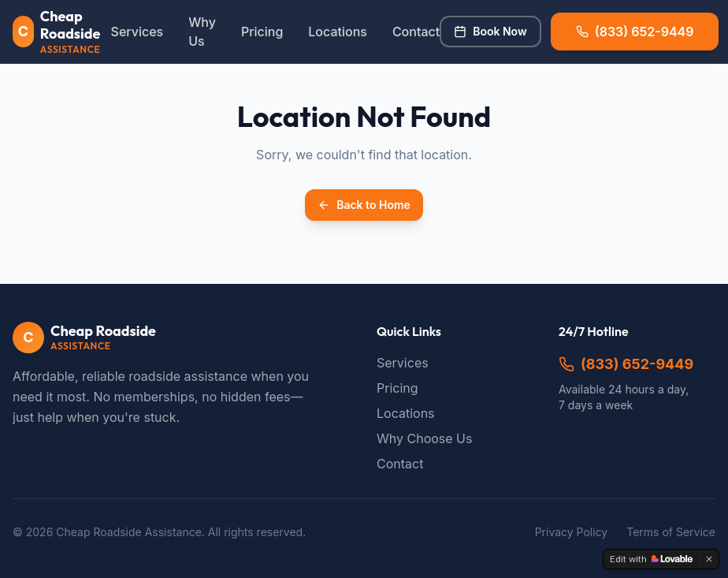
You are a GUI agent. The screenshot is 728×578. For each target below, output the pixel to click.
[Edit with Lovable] (651, 559)
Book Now (490, 31)
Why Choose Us (424, 438)
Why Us (202, 32)
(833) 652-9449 (626, 364)
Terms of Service (671, 532)
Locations (338, 32)
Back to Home (364, 205)
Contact (416, 32)
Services (137, 32)
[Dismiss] (709, 559)
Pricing (262, 32)
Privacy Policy (572, 532)
